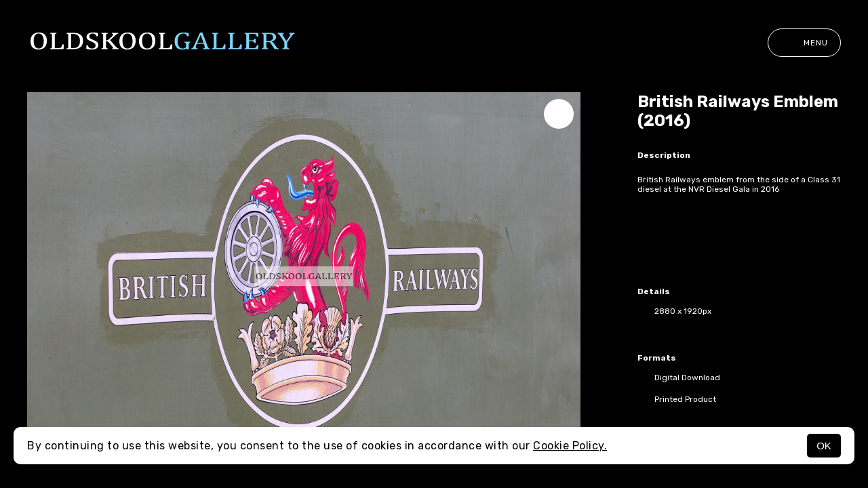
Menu (804, 43)
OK (824, 446)
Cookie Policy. (570, 446)
